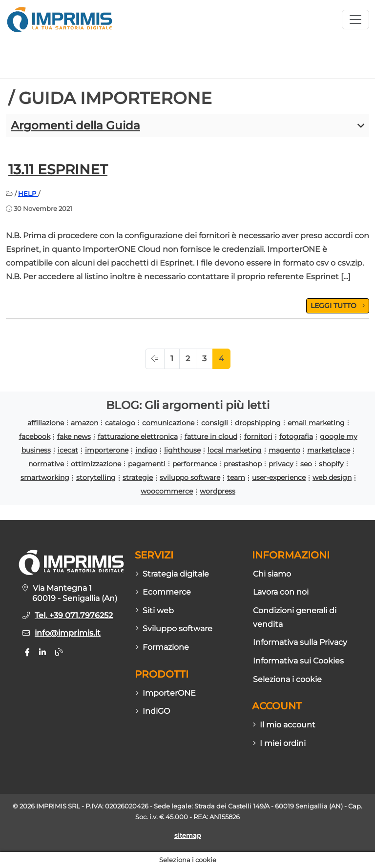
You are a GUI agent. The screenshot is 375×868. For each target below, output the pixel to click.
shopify (331, 464)
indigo (146, 450)
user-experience (279, 477)
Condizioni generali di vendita (295, 617)
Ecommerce (163, 592)
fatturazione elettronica (138, 436)
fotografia (296, 436)
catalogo (120, 423)
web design (332, 477)
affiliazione (46, 423)
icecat (68, 450)
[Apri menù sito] (355, 20)
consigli (215, 423)
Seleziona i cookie (287, 679)
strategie (138, 477)
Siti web (155, 610)
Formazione (162, 647)
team (236, 477)
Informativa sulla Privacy (300, 642)
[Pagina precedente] (155, 359)
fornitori (258, 436)
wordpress (218, 491)
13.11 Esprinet (58, 169)
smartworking (45, 477)
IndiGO (153, 711)
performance (195, 464)
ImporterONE (166, 693)
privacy (281, 464)
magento (284, 450)
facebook (35, 436)
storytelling (96, 477)
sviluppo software (190, 477)
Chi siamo (272, 574)
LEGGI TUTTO (338, 306)
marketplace (329, 450)
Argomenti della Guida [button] (75, 125)
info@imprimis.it (68, 633)
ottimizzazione (96, 464)
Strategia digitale (172, 574)
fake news (74, 436)
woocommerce (167, 491)
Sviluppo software (174, 629)
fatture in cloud (211, 436)
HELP (28, 193)
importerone (107, 450)
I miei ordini (279, 743)
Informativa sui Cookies (298, 661)
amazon (84, 423)
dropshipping (258, 423)
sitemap (188, 836)
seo (306, 464)
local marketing (235, 450)
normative (46, 464)
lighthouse (182, 450)
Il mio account (284, 725)
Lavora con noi (281, 592)
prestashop (243, 464)
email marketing (316, 423)
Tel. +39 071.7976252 (74, 615)
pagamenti (147, 464)
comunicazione (168, 423)
